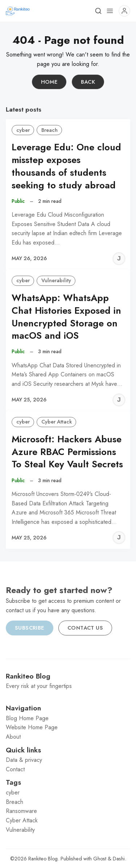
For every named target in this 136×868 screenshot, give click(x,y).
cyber (23, 130)
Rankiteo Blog (43, 859)
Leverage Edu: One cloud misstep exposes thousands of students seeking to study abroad (66, 166)
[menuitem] (68, 718)
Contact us (85, 628)
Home (49, 82)
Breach (50, 130)
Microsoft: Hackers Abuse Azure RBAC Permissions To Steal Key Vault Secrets (67, 452)
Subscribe (30, 628)
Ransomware (21, 811)
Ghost (100, 859)
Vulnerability (56, 280)
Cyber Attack (57, 422)
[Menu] (110, 11)
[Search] (98, 11)
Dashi (119, 859)
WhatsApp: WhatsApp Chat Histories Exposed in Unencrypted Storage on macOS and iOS (66, 317)
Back (88, 82)
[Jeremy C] (119, 259)
